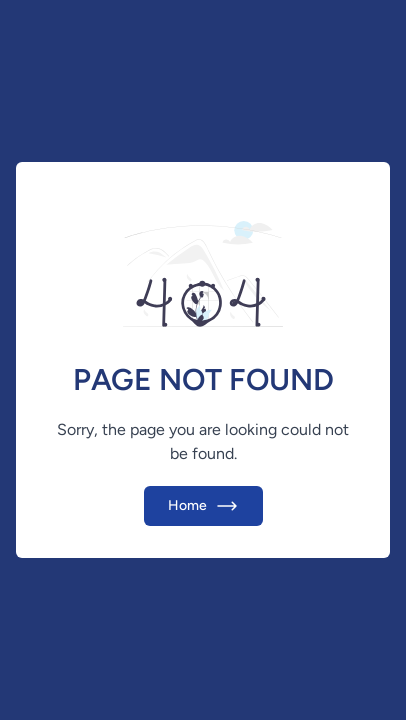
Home (203, 506)
